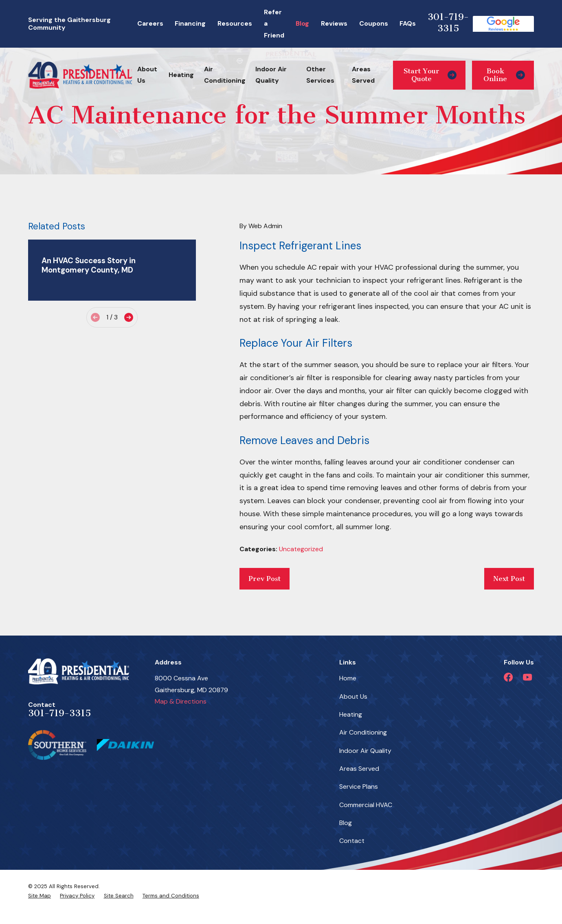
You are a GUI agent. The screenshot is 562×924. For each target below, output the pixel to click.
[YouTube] (527, 677)
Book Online (504, 75)
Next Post (509, 579)
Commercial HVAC (366, 805)
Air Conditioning (363, 732)
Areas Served (359, 769)
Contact (352, 841)
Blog (302, 23)
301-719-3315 (448, 23)
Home (348, 678)
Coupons (374, 23)
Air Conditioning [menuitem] (225, 75)
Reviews (334, 23)
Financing (190, 23)
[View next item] (129, 317)
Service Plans (359, 786)
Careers (150, 23)
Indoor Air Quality (365, 751)
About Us (353, 696)
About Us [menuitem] (147, 75)
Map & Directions (181, 701)
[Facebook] (508, 677)
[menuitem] (40, 896)
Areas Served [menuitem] (363, 75)
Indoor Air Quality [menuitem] (271, 75)
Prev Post (265, 579)
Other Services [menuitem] (320, 75)
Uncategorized (301, 549)
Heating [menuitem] (181, 75)
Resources (235, 23)
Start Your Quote (430, 75)
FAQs (408, 23)
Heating (351, 714)
